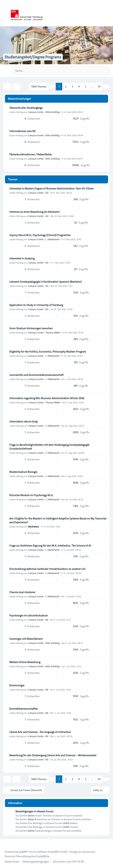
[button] (106, 87)
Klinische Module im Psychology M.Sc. (31, 495)
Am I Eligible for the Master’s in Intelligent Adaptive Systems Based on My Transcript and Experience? (58, 520)
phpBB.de (44, 856)
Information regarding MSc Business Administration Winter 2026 (47, 398)
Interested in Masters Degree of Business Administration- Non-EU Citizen (52, 188)
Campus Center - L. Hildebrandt (44, 239)
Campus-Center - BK (38, 620)
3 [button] (72, 87)
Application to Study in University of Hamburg (36, 305)
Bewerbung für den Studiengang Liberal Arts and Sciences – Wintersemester (53, 755)
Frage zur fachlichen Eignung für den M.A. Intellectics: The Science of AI (50, 546)
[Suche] (99, 71)
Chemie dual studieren (22, 592)
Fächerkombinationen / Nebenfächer (31, 154)
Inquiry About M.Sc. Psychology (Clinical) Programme (40, 235)
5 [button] (86, 87)
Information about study (24, 421)
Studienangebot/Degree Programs (33, 57)
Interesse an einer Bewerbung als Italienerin (35, 212)
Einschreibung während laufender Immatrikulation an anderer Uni (47, 569)
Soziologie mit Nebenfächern (26, 639)
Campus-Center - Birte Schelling (44, 112)
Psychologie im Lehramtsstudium (29, 615)
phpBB (23, 852)
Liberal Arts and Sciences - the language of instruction (40, 732)
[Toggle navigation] (108, 13)
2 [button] (66, 87)
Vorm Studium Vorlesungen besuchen (31, 328)
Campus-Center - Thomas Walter (44, 332)
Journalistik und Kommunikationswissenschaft (36, 375)
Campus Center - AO (38, 193)
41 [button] (99, 87)
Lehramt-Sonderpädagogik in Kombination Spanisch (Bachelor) (45, 282)
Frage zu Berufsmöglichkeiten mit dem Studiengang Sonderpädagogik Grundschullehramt (49, 447)
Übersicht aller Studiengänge (26, 108)
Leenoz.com (88, 852)
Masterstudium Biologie (23, 472)
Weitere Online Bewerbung (25, 662)
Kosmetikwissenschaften (24, 709)
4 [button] (79, 87)
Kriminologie (17, 685)
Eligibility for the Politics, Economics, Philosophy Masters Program (48, 352)
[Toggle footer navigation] (5, 842)
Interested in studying (22, 258)
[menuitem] (12, 862)
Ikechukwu (34, 526)
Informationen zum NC (23, 131)
